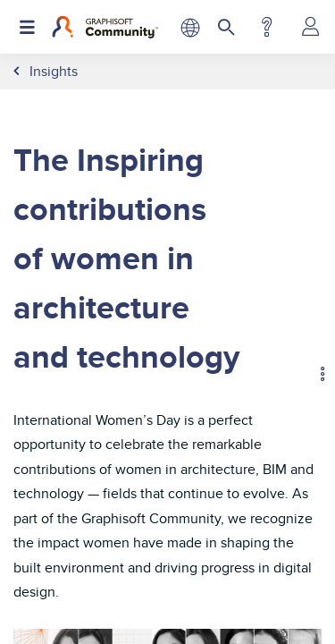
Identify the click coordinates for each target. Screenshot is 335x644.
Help (267, 27)
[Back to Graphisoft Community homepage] (105, 27)
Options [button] (314, 377)
